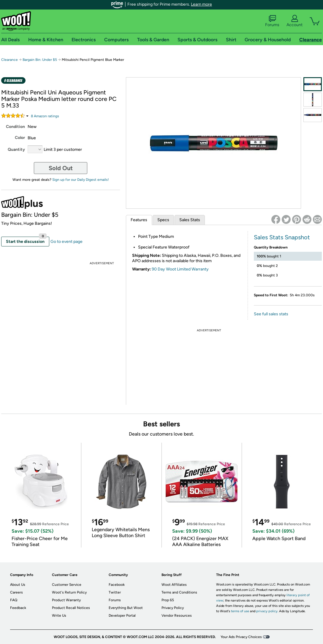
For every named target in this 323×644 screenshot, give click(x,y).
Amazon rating (45, 116)
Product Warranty (66, 600)
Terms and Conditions (179, 592)
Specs (163, 220)
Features (139, 220)
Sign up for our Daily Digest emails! (81, 180)
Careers (16, 592)
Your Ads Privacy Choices (241, 637)
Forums (272, 21)
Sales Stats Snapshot (282, 237)
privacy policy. (267, 611)
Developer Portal (122, 615)
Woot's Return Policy (69, 592)
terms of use (240, 611)
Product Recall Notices (71, 608)
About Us (18, 585)
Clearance (9, 60)
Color (20, 138)
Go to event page (66, 242)
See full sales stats (271, 314)
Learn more (201, 4)
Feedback (18, 608)
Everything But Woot (126, 608)
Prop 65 (168, 600)
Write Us (59, 615)
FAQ (14, 600)
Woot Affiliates (174, 585)
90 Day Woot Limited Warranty (180, 269)
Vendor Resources (177, 615)
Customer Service (67, 585)
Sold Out (61, 168)
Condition (15, 127)
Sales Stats (190, 220)
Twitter (115, 592)
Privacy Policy (173, 608)
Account (294, 21)
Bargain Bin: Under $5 (40, 60)
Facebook (117, 585)
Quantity (16, 149)
